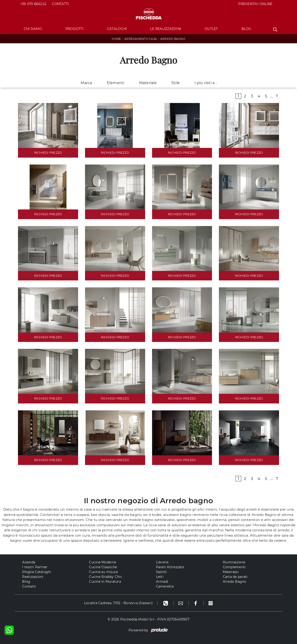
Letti (160, 577)
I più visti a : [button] (205, 83)
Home (116, 39)
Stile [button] (176, 83)
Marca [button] (86, 83)
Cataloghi (117, 29)
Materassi (231, 572)
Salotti (162, 572)
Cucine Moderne (103, 562)
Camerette (165, 586)
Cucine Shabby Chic (106, 577)
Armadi (162, 582)
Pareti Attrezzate (170, 567)
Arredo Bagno (173, 39)
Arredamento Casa (141, 39)
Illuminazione (234, 562)
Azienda (29, 562)
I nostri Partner (35, 567)
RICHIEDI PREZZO (48, 153)
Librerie (162, 562)
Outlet (211, 29)
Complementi (234, 567)
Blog (246, 29)
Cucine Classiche (103, 567)
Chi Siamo (33, 29)
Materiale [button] (148, 83)
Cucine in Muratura (105, 582)
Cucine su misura (103, 572)
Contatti (60, 4)
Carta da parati (235, 577)
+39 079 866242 (33, 4)
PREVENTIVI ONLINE (255, 4)
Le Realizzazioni (166, 29)
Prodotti (74, 29)
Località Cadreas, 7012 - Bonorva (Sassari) (119, 603)
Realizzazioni (33, 577)
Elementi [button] (116, 83)
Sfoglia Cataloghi (37, 572)
